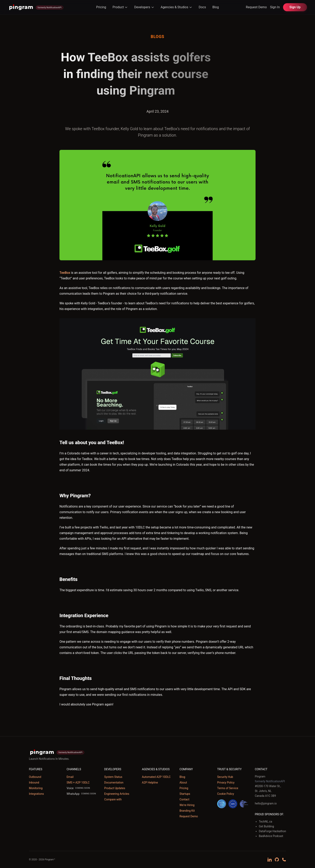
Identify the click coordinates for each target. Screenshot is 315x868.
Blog (216, 7)
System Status (113, 777)
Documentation (114, 783)
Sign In (275, 7)
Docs (202, 7)
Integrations (36, 794)
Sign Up (295, 7)
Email (70, 777)
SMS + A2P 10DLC (78, 783)
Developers (144, 7)
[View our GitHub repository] (277, 860)
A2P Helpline (150, 783)
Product (120, 7)
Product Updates (115, 788)
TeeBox (65, 273)
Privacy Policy (226, 783)
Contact (185, 799)
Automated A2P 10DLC (156, 777)
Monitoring (36, 788)
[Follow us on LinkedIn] (270, 860)
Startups (185, 794)
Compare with (113, 799)
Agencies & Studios (176, 7)
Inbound (34, 783)
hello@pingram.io (266, 803)
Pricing (101, 7)
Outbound (35, 777)
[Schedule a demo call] (284, 860)
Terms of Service (228, 788)
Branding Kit (187, 811)
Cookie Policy (226, 794)
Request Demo (256, 7)
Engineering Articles (117, 794)
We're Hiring (187, 805)
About (183, 783)
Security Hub (225, 777)
